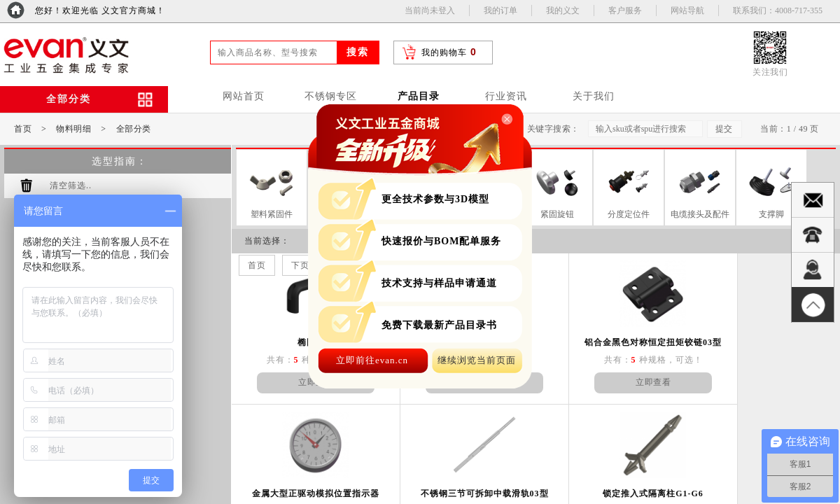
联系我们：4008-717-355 (778, 10)
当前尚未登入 (430, 10)
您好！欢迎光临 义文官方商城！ (100, 10)
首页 (23, 129)
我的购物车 (444, 52)
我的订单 (500, 10)
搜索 (358, 52)
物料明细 (73, 129)
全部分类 (134, 129)
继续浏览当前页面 (477, 360)
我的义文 (563, 10)
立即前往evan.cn (372, 360)
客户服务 (625, 10)
